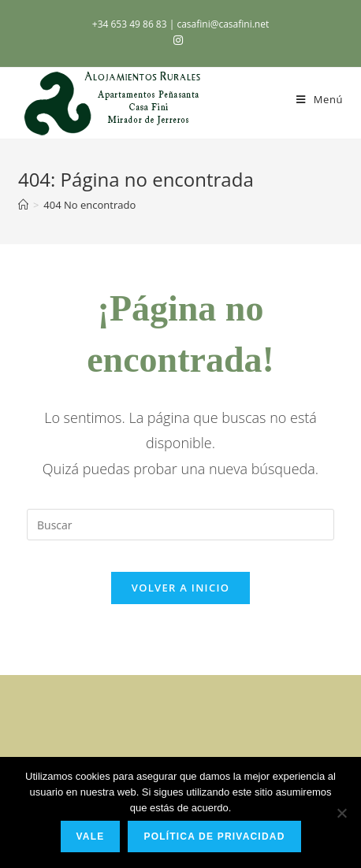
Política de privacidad (214, 836)
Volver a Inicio (180, 588)
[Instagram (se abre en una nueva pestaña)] (180, 40)
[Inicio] (23, 205)
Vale (91, 836)
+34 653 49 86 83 (131, 24)
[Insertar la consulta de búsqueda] (180, 525)
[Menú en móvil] (320, 99)
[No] (341, 813)
